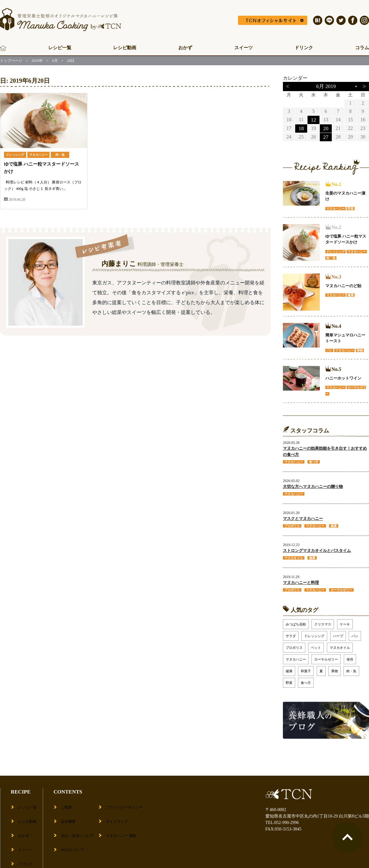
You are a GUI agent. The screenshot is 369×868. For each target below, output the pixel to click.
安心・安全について (77, 821)
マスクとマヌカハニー (303, 517)
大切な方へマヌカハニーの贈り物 (313, 485)
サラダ (291, 633)
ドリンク (304, 48)
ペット (316, 644)
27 (326, 136)
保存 (350, 656)
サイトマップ (118, 812)
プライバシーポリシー (127, 802)
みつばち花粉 (296, 621)
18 (301, 128)
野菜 (289, 679)
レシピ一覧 (60, 48)
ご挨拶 (64, 802)
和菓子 (306, 668)
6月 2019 (326, 86)
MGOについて (71, 831)
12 (313, 120)
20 (326, 128)
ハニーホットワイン (343, 377)
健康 (289, 668)
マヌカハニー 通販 (123, 821)
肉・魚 (60, 155)
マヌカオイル (340, 644)
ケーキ (345, 621)
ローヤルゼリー (326, 656)
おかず (185, 48)
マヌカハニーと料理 (301, 580)
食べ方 (306, 679)
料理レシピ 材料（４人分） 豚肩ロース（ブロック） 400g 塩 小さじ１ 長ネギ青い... (43, 189)
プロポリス (294, 644)
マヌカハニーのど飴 (343, 285)
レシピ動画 (125, 48)
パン (355, 633)
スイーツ (244, 48)
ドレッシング (15, 155)
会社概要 (66, 812)
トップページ (11, 61)
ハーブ (338, 633)
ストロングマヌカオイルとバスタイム (317, 548)
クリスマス (323, 621)
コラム (362, 48)
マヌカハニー (38, 155)
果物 (335, 668)
